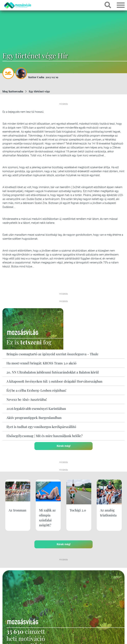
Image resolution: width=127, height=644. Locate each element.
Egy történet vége (39, 91)
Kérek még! (64, 446)
